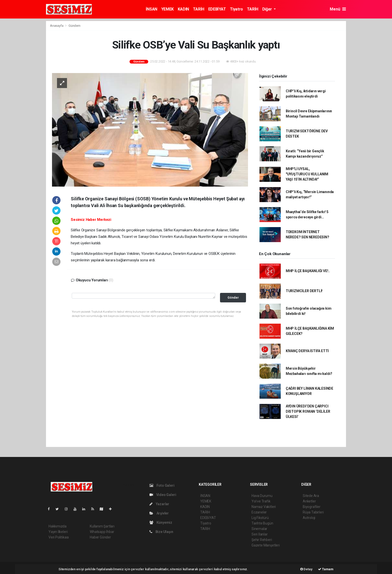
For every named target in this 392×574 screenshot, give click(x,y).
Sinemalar (259, 529)
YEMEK (167, 9)
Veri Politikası (59, 537)
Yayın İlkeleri (58, 532)
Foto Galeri (162, 485)
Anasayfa (57, 26)
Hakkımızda (57, 526)
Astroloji (309, 518)
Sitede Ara (311, 496)
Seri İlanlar (260, 534)
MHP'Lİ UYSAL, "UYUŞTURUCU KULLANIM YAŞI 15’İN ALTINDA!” (307, 174)
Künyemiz (161, 522)
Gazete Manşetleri (266, 545)
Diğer (268, 9)
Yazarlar (159, 504)
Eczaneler (259, 512)
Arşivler (159, 513)
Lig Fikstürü (260, 518)
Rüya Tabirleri (313, 512)
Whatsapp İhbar (102, 532)
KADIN (183, 9)
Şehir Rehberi (262, 540)
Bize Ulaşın (161, 532)
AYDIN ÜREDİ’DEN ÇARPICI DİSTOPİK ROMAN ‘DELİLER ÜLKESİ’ (308, 411)
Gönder (233, 298)
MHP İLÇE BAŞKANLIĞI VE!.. (308, 271)
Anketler (309, 501)
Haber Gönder (100, 537)
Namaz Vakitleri (264, 507)
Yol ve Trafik (261, 501)
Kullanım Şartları (102, 526)
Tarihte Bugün (262, 523)
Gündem (74, 26)
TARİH (199, 9)
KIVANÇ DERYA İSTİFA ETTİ (307, 351)
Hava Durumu (262, 496)
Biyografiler (312, 507)
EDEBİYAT (217, 9)
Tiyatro (236, 9)
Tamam (326, 569)
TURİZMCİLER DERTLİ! (304, 291)
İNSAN (151, 9)
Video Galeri (163, 495)
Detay (306, 569)
